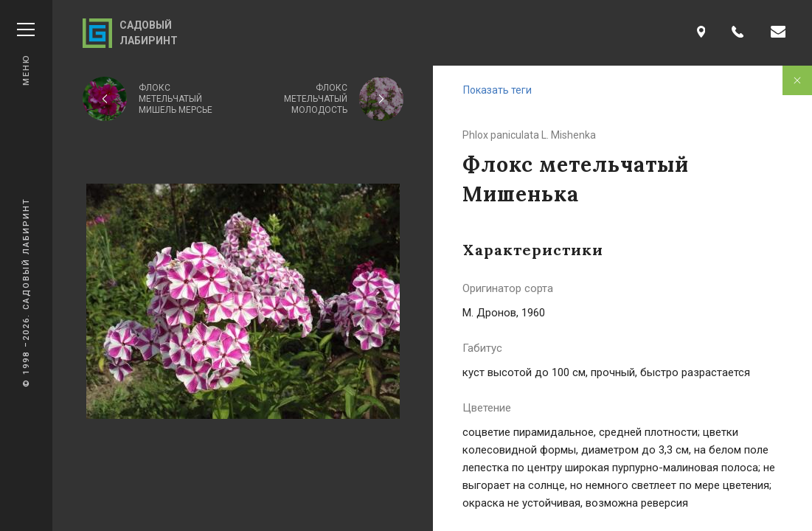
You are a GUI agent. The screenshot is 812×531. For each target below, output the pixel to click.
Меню (26, 54)
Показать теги (497, 90)
